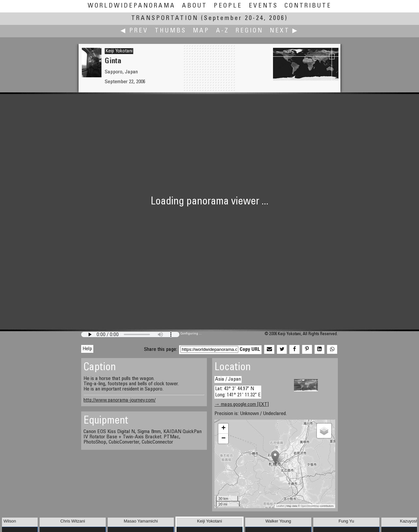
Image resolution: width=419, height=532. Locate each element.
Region (249, 31)
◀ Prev (134, 31)
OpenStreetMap (310, 506)
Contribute (308, 6)
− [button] (223, 439)
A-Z (223, 31)
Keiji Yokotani (119, 51)
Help (87, 349)
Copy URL (250, 350)
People (228, 6)
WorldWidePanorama (132, 6)
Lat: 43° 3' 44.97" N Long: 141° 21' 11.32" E (238, 392)
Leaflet (280, 506)
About (195, 6)
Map (201, 31)
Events (263, 6)
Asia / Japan (228, 379)
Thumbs (171, 31)
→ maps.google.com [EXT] (242, 405)
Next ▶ (284, 31)
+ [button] (223, 428)
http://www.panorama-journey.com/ (119, 400)
